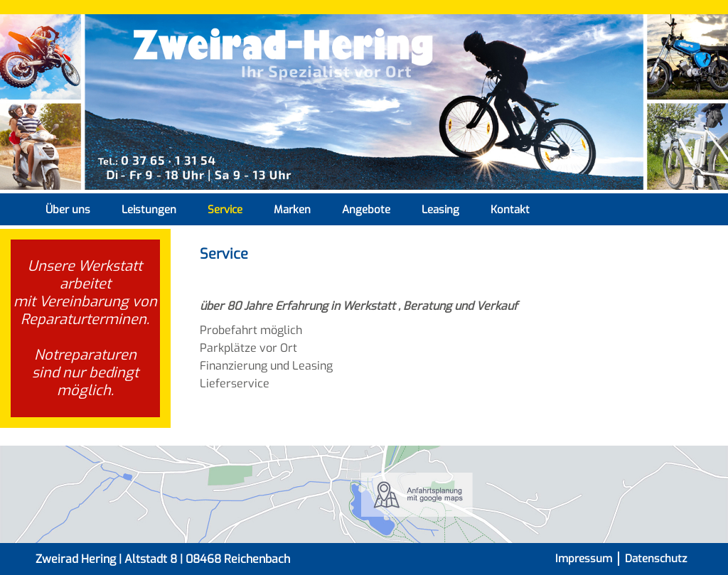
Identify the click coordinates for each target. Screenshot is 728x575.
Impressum (584, 559)
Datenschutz (656, 559)
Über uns (68, 210)
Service (225, 210)
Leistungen (149, 210)
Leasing (440, 210)
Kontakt (510, 210)
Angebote (366, 210)
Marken (292, 210)
